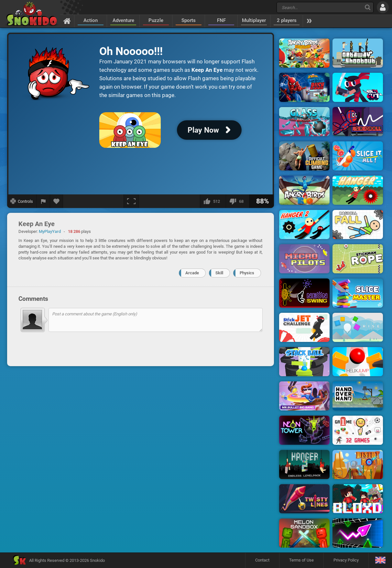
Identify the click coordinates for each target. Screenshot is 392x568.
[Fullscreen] (131, 201)
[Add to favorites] (57, 201)
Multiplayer (254, 20)
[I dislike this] (238, 201)
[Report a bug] (43, 201)
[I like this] (213, 201)
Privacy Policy (346, 560)
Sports (189, 20)
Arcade (192, 273)
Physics (247, 273)
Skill (219, 273)
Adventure (123, 20)
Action (91, 20)
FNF (221, 20)
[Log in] (383, 7)
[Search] (368, 7)
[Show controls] (22, 201)
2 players (287, 20)
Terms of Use (301, 560)
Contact (262, 560)
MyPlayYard (50, 231)
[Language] (380, 560)
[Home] (67, 21)
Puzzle (156, 20)
